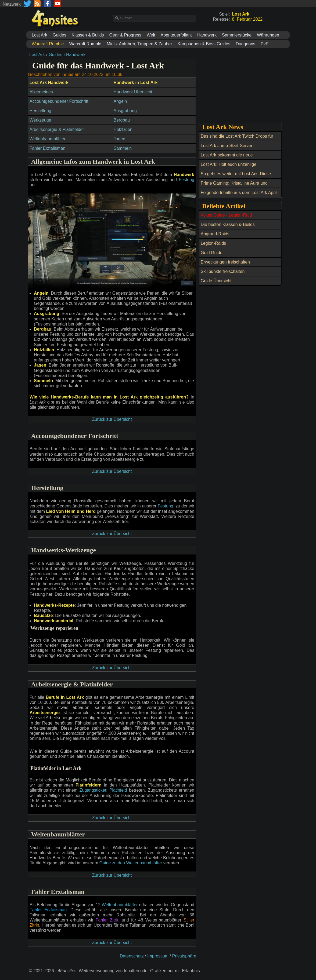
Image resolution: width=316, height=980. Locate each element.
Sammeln (123, 148)
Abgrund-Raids (215, 234)
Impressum (158, 956)
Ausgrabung (125, 111)
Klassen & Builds (88, 35)
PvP (265, 44)
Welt (151, 35)
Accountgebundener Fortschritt (59, 101)
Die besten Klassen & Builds (228, 224)
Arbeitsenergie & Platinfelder (57, 129)
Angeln (120, 101)
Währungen (268, 35)
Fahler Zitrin (108, 920)
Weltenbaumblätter (48, 139)
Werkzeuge (40, 120)
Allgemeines (41, 92)
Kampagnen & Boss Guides (204, 44)
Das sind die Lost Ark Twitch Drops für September (237, 139)
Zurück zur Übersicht (112, 419)
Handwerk (207, 35)
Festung (186, 180)
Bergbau (122, 120)
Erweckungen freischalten (225, 262)
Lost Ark (39, 35)
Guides (60, 35)
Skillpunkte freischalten (223, 271)
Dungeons (245, 44)
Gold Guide (212, 253)
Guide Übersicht (216, 281)
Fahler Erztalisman (47, 148)
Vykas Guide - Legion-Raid (226, 215)
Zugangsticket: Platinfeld (103, 790)
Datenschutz (132, 956)
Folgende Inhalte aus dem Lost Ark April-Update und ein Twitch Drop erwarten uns (240, 196)
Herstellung (40, 111)
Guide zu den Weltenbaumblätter (131, 863)
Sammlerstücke (237, 35)
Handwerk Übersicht (133, 92)
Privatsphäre (184, 956)
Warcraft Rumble (85, 44)
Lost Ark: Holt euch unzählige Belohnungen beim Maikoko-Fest (232, 167)
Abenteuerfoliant (176, 35)
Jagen (120, 139)
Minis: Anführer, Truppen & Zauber (139, 44)
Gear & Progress (125, 35)
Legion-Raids (213, 243)
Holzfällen (123, 129)
